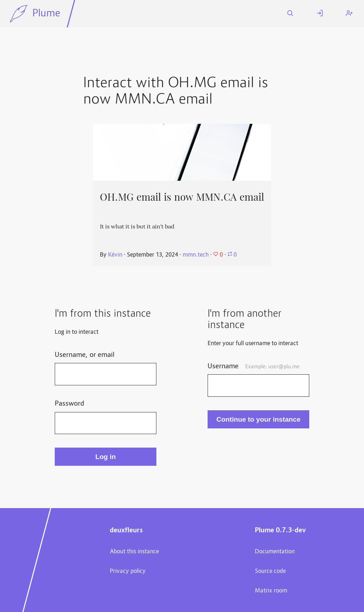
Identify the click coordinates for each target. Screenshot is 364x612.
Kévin (115, 255)
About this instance (134, 552)
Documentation (275, 552)
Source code (270, 571)
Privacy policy (128, 571)
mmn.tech (196, 255)
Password (69, 404)
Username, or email (85, 355)
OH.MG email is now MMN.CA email (182, 197)
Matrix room (271, 591)
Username (254, 366)
